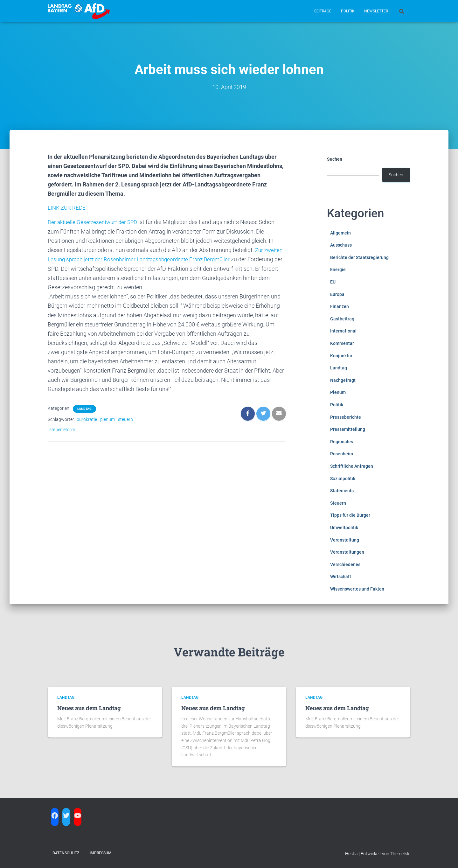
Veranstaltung (345, 540)
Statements (342, 491)
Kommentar (342, 343)
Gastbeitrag (342, 319)
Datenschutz (66, 853)
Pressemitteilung (348, 429)
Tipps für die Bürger (350, 515)
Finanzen (340, 306)
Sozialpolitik (343, 479)
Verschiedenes (345, 564)
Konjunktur (341, 356)
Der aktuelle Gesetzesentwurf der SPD (95, 222)
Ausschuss (341, 245)
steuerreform (62, 429)
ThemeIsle (400, 854)
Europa (337, 294)
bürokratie (87, 419)
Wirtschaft (341, 577)
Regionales (342, 442)
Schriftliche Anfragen (352, 466)
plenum (108, 419)
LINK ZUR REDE (67, 208)
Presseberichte (346, 417)
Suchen (335, 159)
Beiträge (323, 11)
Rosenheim (342, 454)
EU (333, 282)
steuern (125, 419)
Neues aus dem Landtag (89, 708)
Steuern (338, 503)
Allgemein (340, 233)
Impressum (101, 853)
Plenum (338, 392)
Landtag (84, 408)
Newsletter (376, 11)
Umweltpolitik (344, 528)
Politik (348, 11)
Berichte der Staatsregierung (359, 257)
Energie (338, 269)
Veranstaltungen (347, 552)
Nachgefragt (343, 380)
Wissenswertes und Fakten (357, 589)
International (343, 331)
